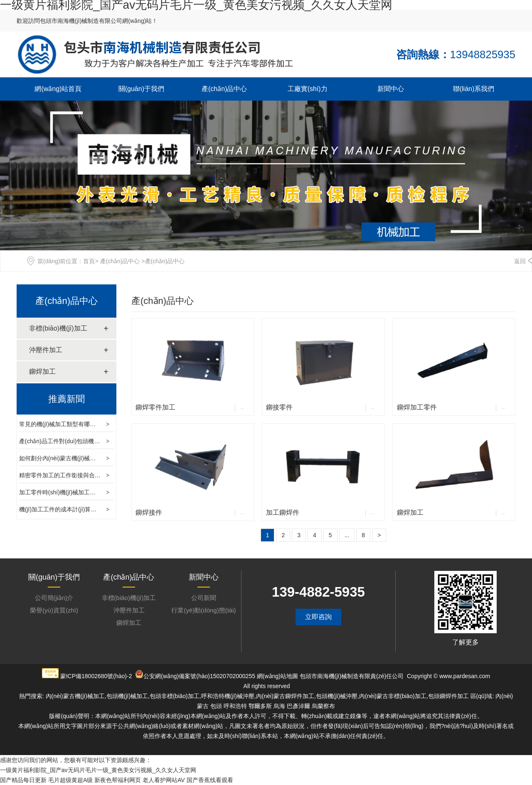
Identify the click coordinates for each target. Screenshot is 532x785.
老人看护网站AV (164, 780)
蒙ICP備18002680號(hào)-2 (96, 676)
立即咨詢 (318, 617)
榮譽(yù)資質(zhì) (54, 610)
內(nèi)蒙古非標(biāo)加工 (393, 696)
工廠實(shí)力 (308, 89)
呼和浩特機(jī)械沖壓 (228, 696)
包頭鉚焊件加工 (448, 696)
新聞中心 (391, 89)
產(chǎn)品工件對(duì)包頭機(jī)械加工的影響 (78, 441)
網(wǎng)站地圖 (277, 676)
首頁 (89, 261)
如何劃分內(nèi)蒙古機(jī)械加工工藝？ (69, 458)
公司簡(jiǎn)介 (54, 598)
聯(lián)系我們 (474, 89)
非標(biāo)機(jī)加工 (58, 328)
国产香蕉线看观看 (210, 780)
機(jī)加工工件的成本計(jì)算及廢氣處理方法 (75, 509)
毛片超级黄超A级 (70, 780)
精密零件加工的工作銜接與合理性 (63, 475)
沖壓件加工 (46, 350)
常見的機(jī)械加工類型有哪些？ (60, 424)
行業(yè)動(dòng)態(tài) (203, 610)
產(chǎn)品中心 (224, 89)
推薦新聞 (66, 399)
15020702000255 (233, 676)
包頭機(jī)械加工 (127, 696)
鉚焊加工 (42, 372)
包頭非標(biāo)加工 (175, 696)
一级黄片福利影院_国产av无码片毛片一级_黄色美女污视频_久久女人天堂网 (98, 770)
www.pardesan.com (465, 676)
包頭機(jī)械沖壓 (337, 696)
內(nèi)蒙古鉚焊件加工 (285, 696)
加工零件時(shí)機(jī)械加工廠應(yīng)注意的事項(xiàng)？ (91, 492)
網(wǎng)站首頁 (58, 89)
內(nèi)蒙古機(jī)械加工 (75, 696)
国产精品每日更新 (23, 780)
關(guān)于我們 (141, 89)
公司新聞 (204, 598)
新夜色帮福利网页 (118, 780)
